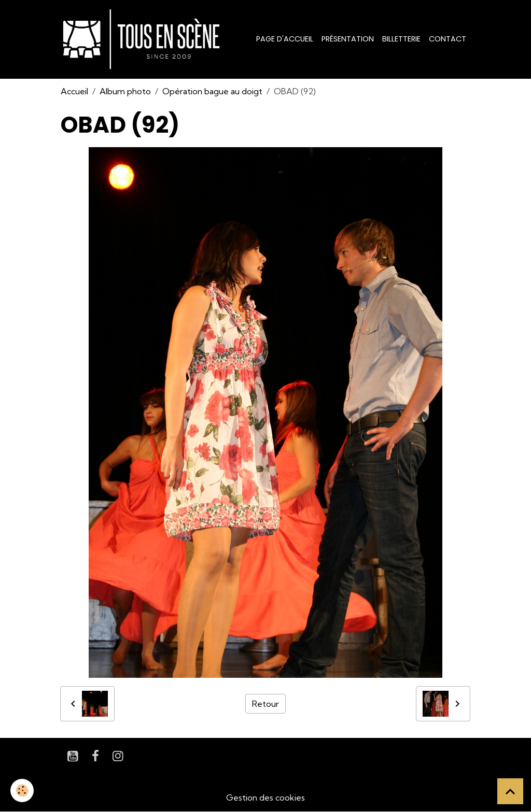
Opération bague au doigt (212, 91)
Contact (448, 39)
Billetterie (401, 39)
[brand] (143, 39)
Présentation (348, 39)
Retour (265, 704)
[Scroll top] (510, 791)
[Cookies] (22, 790)
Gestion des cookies (265, 797)
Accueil (74, 91)
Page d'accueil (285, 39)
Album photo (125, 91)
